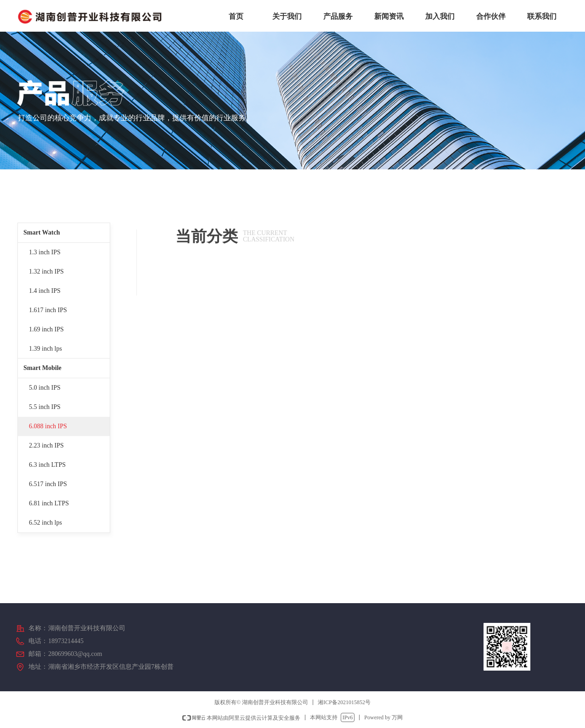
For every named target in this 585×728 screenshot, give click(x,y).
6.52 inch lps (45, 523)
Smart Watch (42, 232)
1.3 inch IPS (45, 252)
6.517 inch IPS (48, 484)
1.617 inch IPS (48, 310)
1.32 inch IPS (46, 272)
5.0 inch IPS (45, 388)
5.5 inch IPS (45, 407)
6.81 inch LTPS (49, 503)
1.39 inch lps (45, 349)
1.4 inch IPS (45, 291)
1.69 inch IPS (46, 329)
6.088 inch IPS (48, 426)
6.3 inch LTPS (47, 465)
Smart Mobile (42, 368)
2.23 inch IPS (46, 445)
